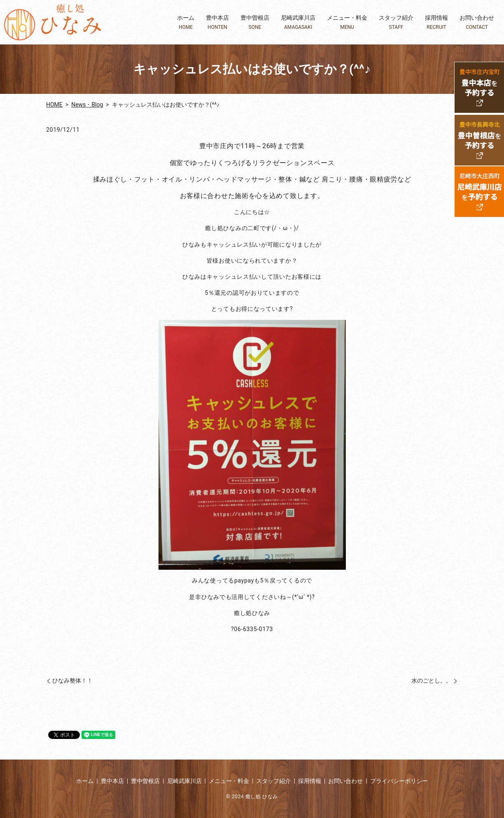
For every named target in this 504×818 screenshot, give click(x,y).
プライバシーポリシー (399, 781)
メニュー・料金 (347, 22)
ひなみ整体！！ (72, 681)
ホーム (186, 22)
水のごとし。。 (429, 681)
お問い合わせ (477, 22)
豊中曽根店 (255, 22)
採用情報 (436, 22)
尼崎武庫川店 (298, 22)
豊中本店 (217, 22)
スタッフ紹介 (396, 22)
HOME (54, 105)
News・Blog (87, 105)
